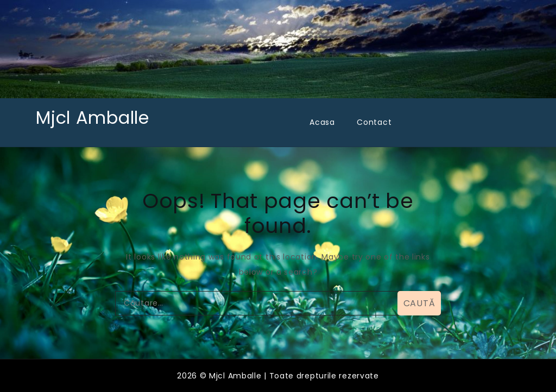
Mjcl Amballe (92, 118)
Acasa (322, 122)
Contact (374, 122)
